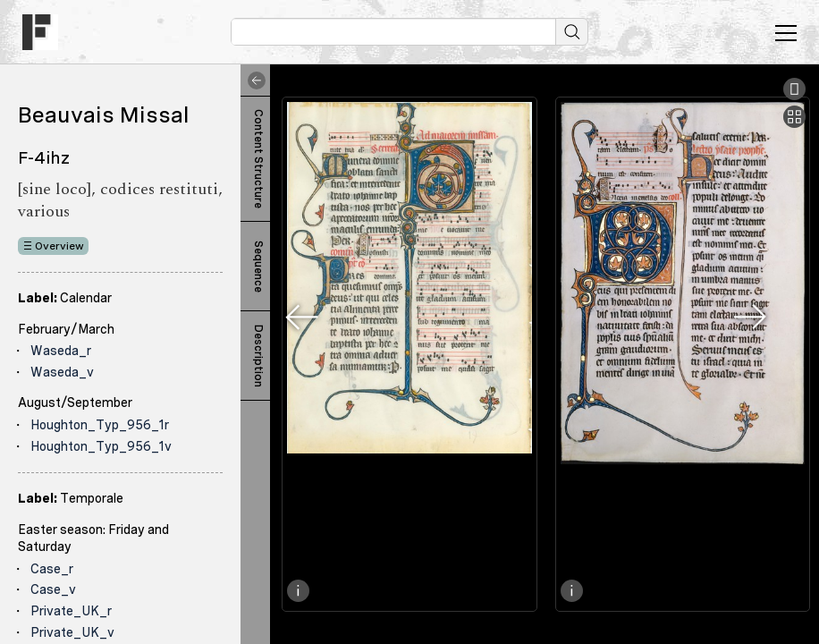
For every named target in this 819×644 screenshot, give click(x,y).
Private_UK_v (72, 632)
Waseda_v (62, 372)
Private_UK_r (71, 611)
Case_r (52, 569)
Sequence (258, 267)
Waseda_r (61, 351)
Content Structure (258, 159)
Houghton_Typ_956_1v (101, 446)
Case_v (53, 589)
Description (258, 356)
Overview (59, 246)
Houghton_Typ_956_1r (100, 425)
